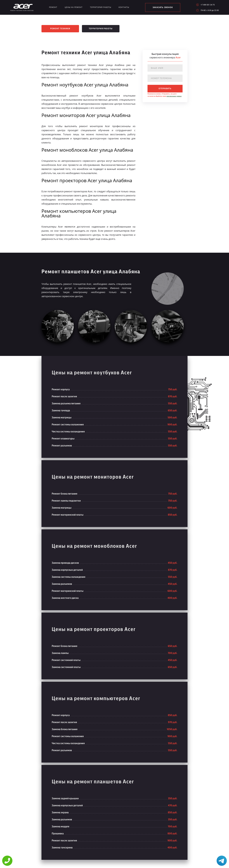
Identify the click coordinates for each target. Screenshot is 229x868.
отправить (165, 89)
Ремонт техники (60, 29)
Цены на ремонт (74, 7)
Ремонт (53, 7)
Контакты (124, 7)
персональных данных (174, 96)
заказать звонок (163, 7)
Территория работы (101, 7)
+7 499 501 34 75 (208, 5)
